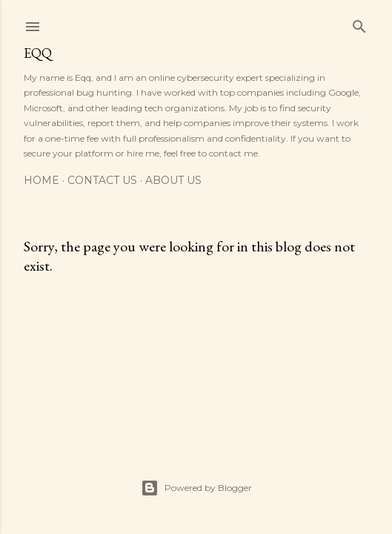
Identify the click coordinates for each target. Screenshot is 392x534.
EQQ (38, 53)
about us (173, 180)
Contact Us (102, 180)
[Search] (359, 23)
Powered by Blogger (196, 488)
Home (41, 180)
